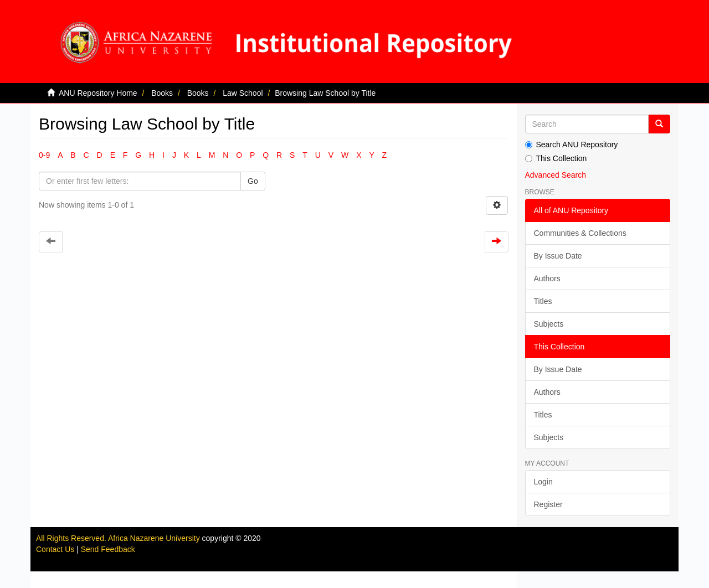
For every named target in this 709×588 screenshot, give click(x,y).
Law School (243, 93)
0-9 (44, 155)
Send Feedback (108, 549)
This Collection (556, 158)
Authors (547, 278)
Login (543, 482)
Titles (543, 301)
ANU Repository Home (98, 93)
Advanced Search (556, 175)
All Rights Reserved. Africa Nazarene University (119, 538)
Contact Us (55, 549)
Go (253, 181)
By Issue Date (558, 256)
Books (162, 93)
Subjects (549, 324)
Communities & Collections (580, 233)
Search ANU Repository (572, 145)
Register (548, 504)
